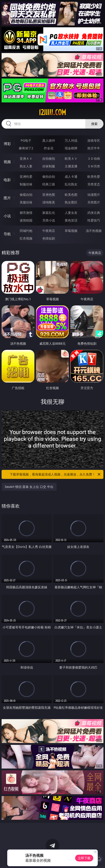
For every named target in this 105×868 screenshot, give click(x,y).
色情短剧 (49, 238)
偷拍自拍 (49, 177)
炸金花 (49, 148)
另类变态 (94, 184)
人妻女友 (71, 213)
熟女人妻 (26, 166)
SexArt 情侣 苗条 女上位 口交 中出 (29, 487)
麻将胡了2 (26, 148)
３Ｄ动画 (94, 158)
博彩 (7, 144)
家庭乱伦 (49, 213)
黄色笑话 (71, 220)
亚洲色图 (49, 195)
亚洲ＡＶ (26, 158)
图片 (7, 198)
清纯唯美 (49, 202)
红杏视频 (26, 238)
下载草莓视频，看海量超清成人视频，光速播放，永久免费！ (55, 474)
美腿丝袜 (26, 202)
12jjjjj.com (52, 112)
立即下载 (84, 858)
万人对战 (71, 140)
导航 (7, 234)
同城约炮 (26, 231)
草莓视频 (71, 231)
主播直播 (71, 166)
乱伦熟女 (71, 184)
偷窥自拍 (26, 195)
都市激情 (26, 213)
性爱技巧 (94, 220)
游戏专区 (94, 140)
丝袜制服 (49, 166)
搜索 (94, 124)
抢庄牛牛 (94, 148)
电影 (7, 180)
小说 (7, 216)
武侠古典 (94, 213)
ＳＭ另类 (94, 166)
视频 (7, 162)
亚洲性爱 (26, 177)
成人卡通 (71, 177)
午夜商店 (49, 231)
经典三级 (49, 184)
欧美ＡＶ (71, 158)
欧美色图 (71, 195)
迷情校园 (26, 220)
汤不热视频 (94, 231)
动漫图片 (94, 195)
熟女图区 (71, 202)
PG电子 (26, 140)
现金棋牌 (71, 148)
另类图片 (94, 202)
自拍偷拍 (49, 158)
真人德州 (49, 140)
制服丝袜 (26, 184)
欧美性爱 (94, 177)
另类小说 (49, 220)
